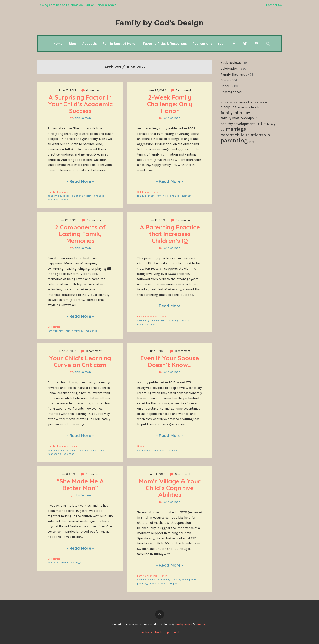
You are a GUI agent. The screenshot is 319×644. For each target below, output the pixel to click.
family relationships (168, 196)
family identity (56, 331)
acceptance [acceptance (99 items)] (226, 102)
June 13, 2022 (67, 351)
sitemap (201, 625)
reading (185, 320)
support (173, 584)
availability (143, 320)
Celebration (144, 192)
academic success (59, 196)
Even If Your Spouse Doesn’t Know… (170, 361)
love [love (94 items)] (222, 130)
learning (84, 450)
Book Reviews (231, 63)
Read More (80, 181)
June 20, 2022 (67, 220)
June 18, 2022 (157, 220)
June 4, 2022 (157, 474)
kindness (99, 196)
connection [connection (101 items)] (261, 102)
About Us (90, 44)
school (64, 200)
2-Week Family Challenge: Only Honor (171, 104)
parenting (53, 200)
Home (58, 44)
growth (65, 563)
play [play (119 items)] (252, 142)
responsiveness (146, 324)
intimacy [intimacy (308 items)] (266, 124)
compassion (144, 450)
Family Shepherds (58, 192)
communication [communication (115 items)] (243, 102)
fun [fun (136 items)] (258, 118)
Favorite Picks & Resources (165, 44)
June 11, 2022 (157, 351)
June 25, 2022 (157, 90)
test (221, 44)
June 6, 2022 (68, 474)
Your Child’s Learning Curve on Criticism (81, 361)
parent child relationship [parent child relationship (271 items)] (245, 135)
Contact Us (274, 5)
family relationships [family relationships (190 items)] (237, 118)
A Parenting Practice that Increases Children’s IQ (171, 234)
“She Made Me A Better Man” (81, 485)
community (164, 580)
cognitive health (146, 580)
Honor (156, 192)
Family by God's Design (159, 23)
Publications (202, 44)
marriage (172, 450)
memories (91, 331)
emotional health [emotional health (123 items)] (249, 107)
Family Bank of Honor (120, 44)
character (53, 563)
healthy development (185, 580)
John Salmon (82, 118)
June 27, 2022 (68, 90)
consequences (56, 450)
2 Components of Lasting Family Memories (81, 234)
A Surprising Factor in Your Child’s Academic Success (81, 104)
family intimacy (146, 196)
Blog (73, 44)
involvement (158, 320)
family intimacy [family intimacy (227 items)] (235, 113)
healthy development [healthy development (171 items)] (238, 124)
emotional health (82, 196)
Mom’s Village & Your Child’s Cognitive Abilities (170, 488)
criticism (72, 450)
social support (158, 584)
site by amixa (183, 625)
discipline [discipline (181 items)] (228, 107)
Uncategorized (231, 92)
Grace (140, 446)
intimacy (187, 196)
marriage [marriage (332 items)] (236, 129)
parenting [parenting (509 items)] (234, 141)
